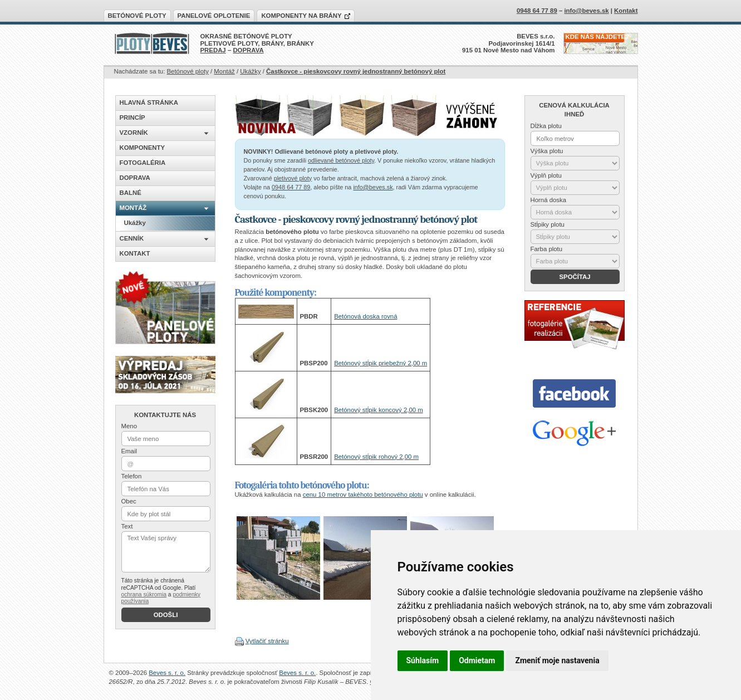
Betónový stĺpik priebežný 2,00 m (381, 363)
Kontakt (626, 11)
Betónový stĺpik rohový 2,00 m (376, 457)
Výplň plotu (546, 175)
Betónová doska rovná (365, 316)
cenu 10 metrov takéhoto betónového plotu (363, 495)
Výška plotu (547, 151)
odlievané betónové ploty (341, 160)
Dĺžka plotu (546, 126)
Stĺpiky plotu (548, 224)
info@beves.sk (373, 187)
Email (129, 451)
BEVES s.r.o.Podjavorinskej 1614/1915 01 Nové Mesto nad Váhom (509, 43)
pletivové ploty (293, 178)
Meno (129, 426)
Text (127, 526)
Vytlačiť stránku (267, 641)
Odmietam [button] (477, 660)
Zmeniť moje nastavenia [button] (557, 660)
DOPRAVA (248, 50)
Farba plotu (547, 249)
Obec (129, 501)
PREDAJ (213, 50)
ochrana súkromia (144, 594)
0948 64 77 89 (291, 187)
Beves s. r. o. (167, 673)
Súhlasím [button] (423, 660)
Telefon (132, 476)
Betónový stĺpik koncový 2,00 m (379, 410)
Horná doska (549, 200)
